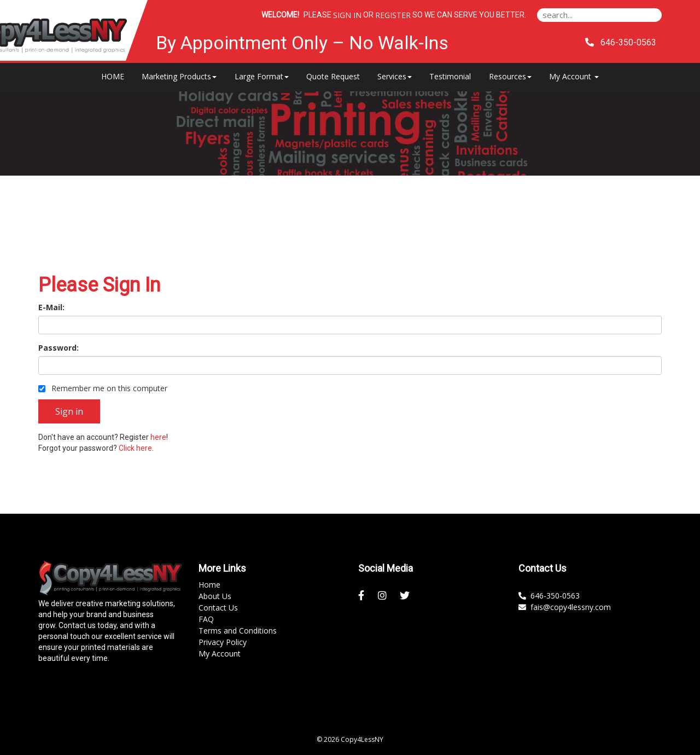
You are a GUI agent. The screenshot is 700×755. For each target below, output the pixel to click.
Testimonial (450, 76)
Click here (135, 448)
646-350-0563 (549, 596)
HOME (113, 76)
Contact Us (218, 608)
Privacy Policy (223, 642)
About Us (215, 596)
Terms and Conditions (238, 631)
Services (395, 76)
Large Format (262, 76)
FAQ (206, 619)
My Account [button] (574, 76)
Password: (59, 348)
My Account (220, 654)
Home (209, 585)
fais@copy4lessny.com (565, 607)
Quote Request (333, 76)
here (158, 437)
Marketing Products (179, 76)
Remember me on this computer (103, 388)
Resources (510, 76)
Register (393, 15)
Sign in (347, 15)
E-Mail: (51, 307)
